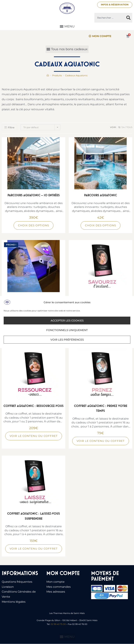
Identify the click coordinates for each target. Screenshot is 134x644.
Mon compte (55, 582)
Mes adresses (56, 592)
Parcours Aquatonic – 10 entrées (34, 195)
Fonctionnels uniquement (67, 330)
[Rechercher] (128, 18)
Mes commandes (59, 587)
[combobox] (109, 18)
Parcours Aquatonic (100, 195)
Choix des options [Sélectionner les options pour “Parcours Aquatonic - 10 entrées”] (33, 225)
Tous (129, 127)
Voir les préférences (67, 340)
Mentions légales (14, 602)
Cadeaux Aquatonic (76, 75)
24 (123, 127)
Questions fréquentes (17, 582)
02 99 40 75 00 (58, 624)
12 (119, 127)
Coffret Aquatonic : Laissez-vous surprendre (33, 516)
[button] (67, 26)
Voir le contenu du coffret (34, 436)
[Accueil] (48, 75)
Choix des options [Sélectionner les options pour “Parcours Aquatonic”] (100, 225)
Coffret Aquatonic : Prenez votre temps (101, 408)
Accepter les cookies (67, 321)
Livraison (8, 587)
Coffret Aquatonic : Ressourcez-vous (33, 406)
